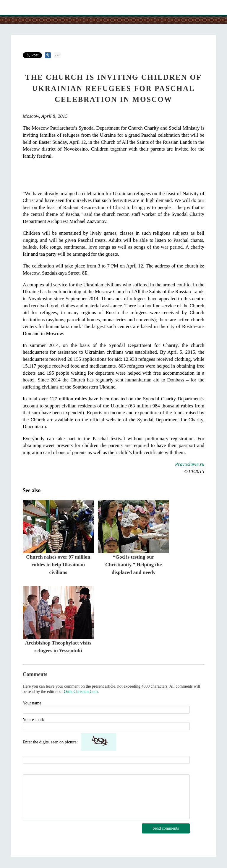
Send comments (166, 828)
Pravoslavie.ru (190, 464)
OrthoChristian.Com (81, 692)
